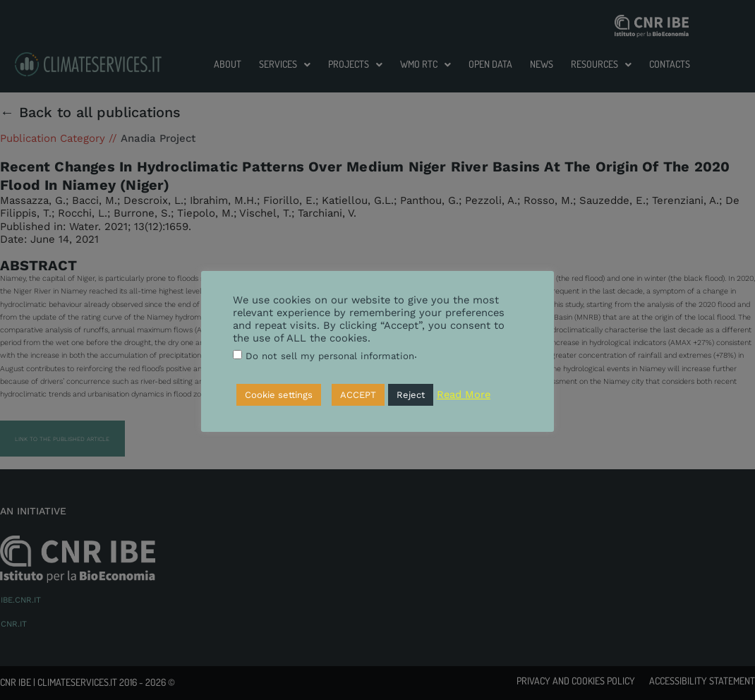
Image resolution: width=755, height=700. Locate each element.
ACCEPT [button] (358, 395)
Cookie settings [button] (279, 395)
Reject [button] (411, 395)
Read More (464, 394)
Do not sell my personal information (330, 356)
